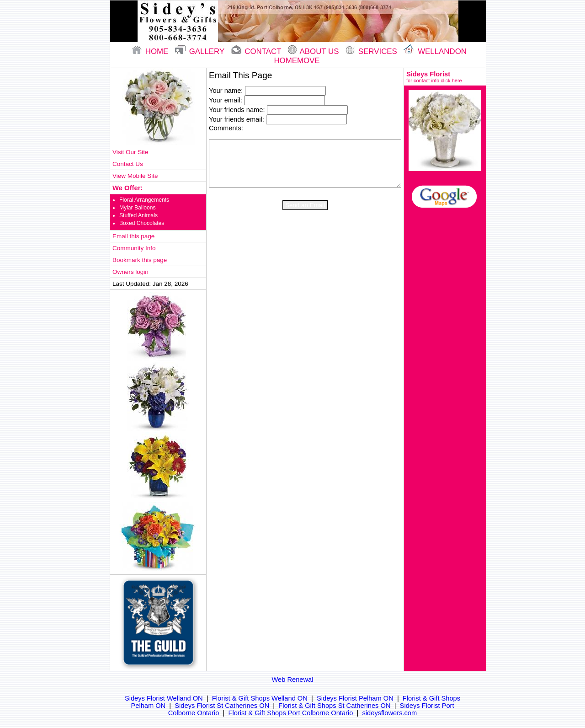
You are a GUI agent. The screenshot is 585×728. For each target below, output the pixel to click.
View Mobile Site (135, 176)
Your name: (226, 91)
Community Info (134, 248)
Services (372, 51)
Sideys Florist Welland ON (164, 698)
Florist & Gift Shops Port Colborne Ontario (291, 713)
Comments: (226, 128)
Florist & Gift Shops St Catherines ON (334, 706)
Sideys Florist (445, 77)
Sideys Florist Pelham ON (355, 698)
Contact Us (128, 164)
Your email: (226, 100)
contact (257, 51)
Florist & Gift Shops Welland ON (260, 698)
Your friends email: (237, 119)
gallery (201, 51)
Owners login (130, 272)
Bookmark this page (140, 260)
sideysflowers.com (390, 713)
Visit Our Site (130, 152)
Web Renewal (293, 680)
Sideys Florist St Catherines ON (222, 706)
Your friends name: (237, 110)
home (151, 51)
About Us (314, 51)
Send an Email (305, 205)
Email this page (133, 236)
